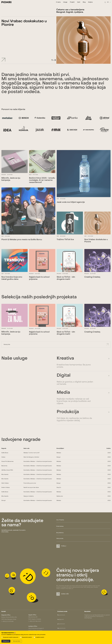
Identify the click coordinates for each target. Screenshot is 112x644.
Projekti (72, 2)
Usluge (65, 2)
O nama (58, 2)
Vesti (79, 2)
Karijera (90, 2)
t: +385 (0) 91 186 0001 (35, 621)
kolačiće (9, 635)
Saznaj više (62, 594)
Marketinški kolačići (27, 637)
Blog (84, 2)
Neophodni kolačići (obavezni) (11, 637)
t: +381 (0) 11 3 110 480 (7, 622)
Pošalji (61, 546)
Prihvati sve (6, 641)
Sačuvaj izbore (17, 641)
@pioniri (61, 620)
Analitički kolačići (40, 637)
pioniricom (61, 615)
